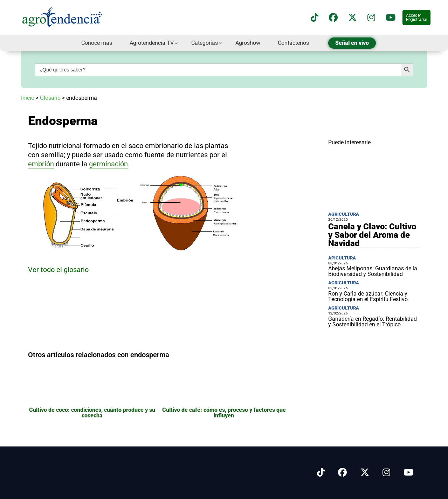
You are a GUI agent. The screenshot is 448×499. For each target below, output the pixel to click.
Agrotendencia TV (152, 43)
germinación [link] (108, 164)
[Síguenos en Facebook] (333, 18)
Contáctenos (293, 43)
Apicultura (342, 258)
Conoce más (97, 43)
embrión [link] (41, 164)
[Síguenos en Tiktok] (321, 473)
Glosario (50, 98)
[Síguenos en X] (353, 18)
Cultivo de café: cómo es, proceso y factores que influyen (224, 413)
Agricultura (344, 214)
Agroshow (248, 43)
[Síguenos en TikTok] (315, 18)
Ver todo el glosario (58, 270)
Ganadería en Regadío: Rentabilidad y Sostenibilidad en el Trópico (373, 322)
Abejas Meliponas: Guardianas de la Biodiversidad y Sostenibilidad (373, 271)
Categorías (205, 43)
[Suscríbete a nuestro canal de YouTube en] (391, 18)
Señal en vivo (352, 43)
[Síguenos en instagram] (371, 18)
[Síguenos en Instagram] (386, 473)
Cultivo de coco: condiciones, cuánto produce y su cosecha (92, 413)
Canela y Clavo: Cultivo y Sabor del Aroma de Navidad (372, 235)
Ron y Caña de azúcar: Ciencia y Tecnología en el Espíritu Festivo (368, 296)
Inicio (28, 98)
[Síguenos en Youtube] (408, 473)
